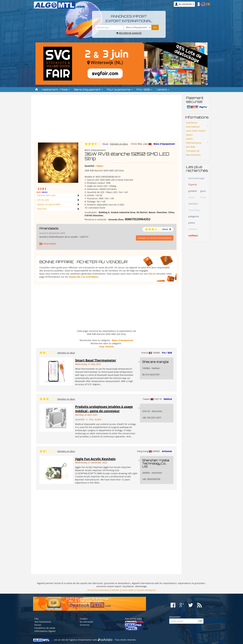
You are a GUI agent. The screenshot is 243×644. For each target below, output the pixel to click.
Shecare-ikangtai (155, 362)
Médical (168, 399)
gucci (203, 191)
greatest (193, 191)
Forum (38, 625)
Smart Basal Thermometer (96, 360)
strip (102, 346)
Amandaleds (49, 228)
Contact (84, 619)
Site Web (191, 147)
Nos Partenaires (43, 622)
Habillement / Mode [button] (56, 90)
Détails (105, 144)
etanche (109, 346)
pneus (192, 223)
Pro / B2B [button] (144, 90)
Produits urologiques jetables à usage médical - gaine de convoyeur (104, 409)
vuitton (193, 235)
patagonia (194, 216)
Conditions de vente (45, 628)
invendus (193, 204)
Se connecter (87, 622)
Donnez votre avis (46, 195)
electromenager (197, 178)
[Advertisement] (106, 119)
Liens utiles (128, 590)
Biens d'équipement (164, 144)
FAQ (150, 274)
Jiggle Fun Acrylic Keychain (95, 459)
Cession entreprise (146, 590)
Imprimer (42, 209)
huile (203, 197)
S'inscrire (85, 625)
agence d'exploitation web (83, 640)
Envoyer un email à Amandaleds (155, 238)
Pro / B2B (167, 353)
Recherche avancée (129, 33)
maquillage (194, 210)
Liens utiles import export (196, 133)
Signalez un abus (119, 144)
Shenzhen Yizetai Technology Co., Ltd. (156, 463)
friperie (193, 185)
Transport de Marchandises (193, 153)
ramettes (193, 229)
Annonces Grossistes (98, 590)
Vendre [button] (163, 90)
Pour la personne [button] (120, 90)
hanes (191, 197)
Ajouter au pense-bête (49, 204)
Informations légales (45, 631)
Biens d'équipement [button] (88, 90)
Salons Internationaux (194, 141)
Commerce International (193, 125)
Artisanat (167, 451)
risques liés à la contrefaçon (83, 277)
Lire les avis (43, 200)
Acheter (115, 590)
